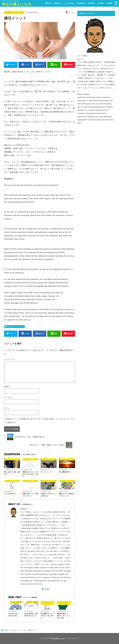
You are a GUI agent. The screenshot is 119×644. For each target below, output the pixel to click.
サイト (7, 408)
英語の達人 (48, 3)
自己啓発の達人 (81, 3)
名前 (7, 386)
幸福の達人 (58, 3)
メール (8, 397)
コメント (9, 359)
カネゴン (24, 509)
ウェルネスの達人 (69, 3)
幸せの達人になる (17, 4)
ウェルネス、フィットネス (14, 12)
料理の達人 (92, 3)
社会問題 (109, 3)
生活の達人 (101, 3)
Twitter (47, 589)
